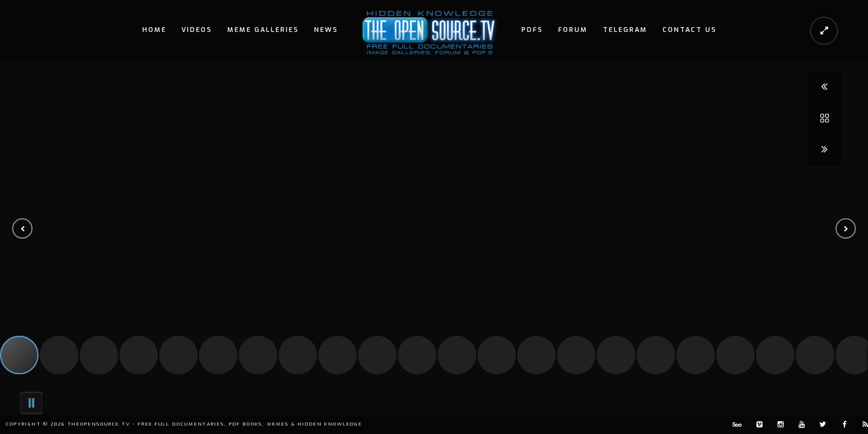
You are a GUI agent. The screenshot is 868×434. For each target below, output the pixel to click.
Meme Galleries (263, 30)
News (326, 30)
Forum (573, 30)
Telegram (625, 30)
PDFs (532, 30)
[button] (22, 228)
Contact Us (690, 30)
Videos (197, 30)
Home (154, 30)
